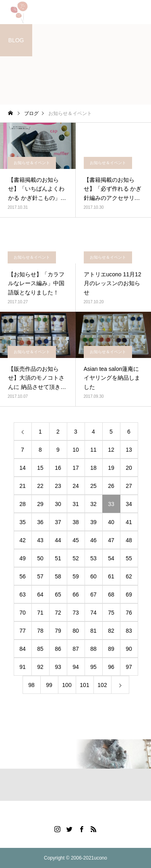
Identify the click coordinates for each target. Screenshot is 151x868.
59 (76, 576)
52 (76, 558)
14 (23, 468)
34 (129, 504)
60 (93, 576)
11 (93, 450)
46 (93, 540)
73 (76, 613)
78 (40, 631)
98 (31, 685)
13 (129, 450)
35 (23, 522)
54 (111, 558)
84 (23, 649)
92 (40, 667)
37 (58, 522)
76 (129, 613)
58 (58, 576)
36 (40, 522)
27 (129, 486)
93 (58, 667)
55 (129, 558)
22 (40, 486)
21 (23, 486)
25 (93, 486)
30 (58, 504)
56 (23, 576)
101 (84, 685)
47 (111, 540)
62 (129, 576)
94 (76, 667)
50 (40, 558)
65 (58, 594)
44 (58, 540)
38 (76, 522)
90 (129, 649)
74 (93, 613)
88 (93, 649)
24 (76, 486)
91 (23, 667)
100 (67, 685)
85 (40, 649)
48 (129, 540)
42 (23, 540)
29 (40, 504)
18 (93, 468)
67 (93, 594)
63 (23, 594)
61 (111, 576)
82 (111, 631)
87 (76, 649)
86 (58, 649)
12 (111, 450)
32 (93, 504)
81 (93, 631)
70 (23, 613)
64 (40, 594)
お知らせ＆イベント (32, 163)
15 (40, 468)
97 (129, 667)
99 (49, 685)
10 (76, 450)
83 (129, 631)
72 (58, 613)
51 (58, 558)
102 (102, 685)
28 (23, 504)
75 (111, 613)
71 (40, 613)
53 (93, 558)
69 (129, 594)
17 (76, 468)
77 (23, 631)
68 (111, 594)
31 (76, 504)
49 (23, 558)
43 (40, 540)
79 (58, 631)
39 (93, 522)
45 (76, 540)
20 (129, 468)
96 (111, 667)
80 (76, 631)
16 (58, 468)
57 (40, 576)
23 (58, 486)
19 (111, 468)
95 (93, 667)
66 (76, 594)
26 (111, 486)
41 (129, 522)
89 (111, 649)
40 (111, 522)
